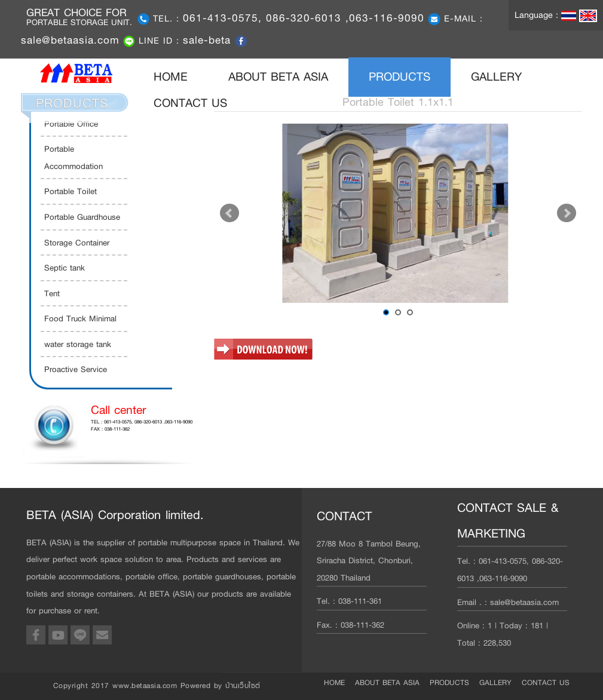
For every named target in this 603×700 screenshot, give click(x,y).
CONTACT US (190, 103)
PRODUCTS (400, 77)
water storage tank (78, 344)
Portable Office (71, 124)
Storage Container (77, 242)
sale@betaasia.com (70, 40)
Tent (52, 293)
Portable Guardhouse (82, 217)
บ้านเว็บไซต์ (243, 686)
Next (567, 213)
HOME (181, 76)
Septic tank (65, 268)
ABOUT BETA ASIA (278, 77)
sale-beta (209, 40)
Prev (229, 213)
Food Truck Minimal (80, 318)
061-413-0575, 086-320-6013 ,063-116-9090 (304, 18)
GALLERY (496, 77)
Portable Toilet (71, 191)
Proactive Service (76, 369)
